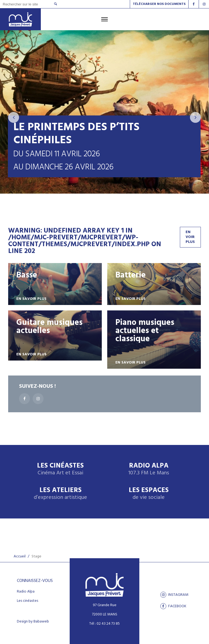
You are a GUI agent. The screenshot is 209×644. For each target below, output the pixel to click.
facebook (173, 606)
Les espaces (149, 494)
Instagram (174, 595)
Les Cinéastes (60, 469)
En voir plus (190, 237)
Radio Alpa (149, 469)
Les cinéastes (27, 601)
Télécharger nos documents (159, 4)
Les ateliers (60, 494)
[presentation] (14, 117)
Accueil (20, 556)
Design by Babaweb (33, 622)
